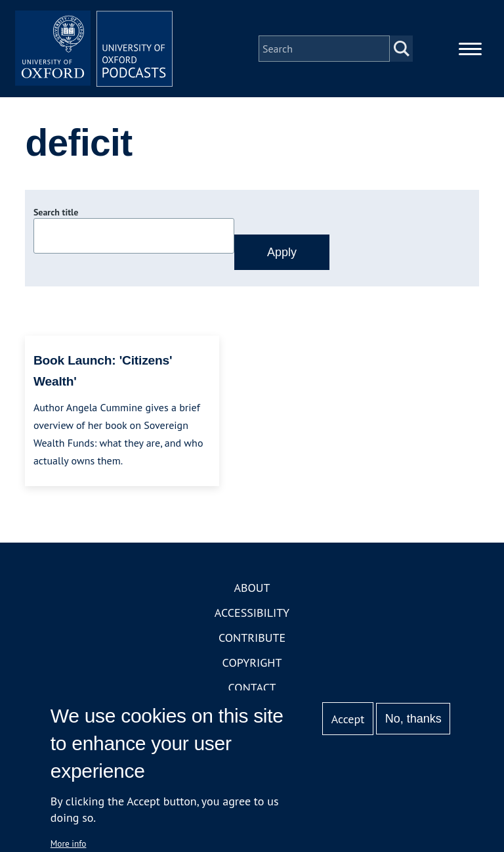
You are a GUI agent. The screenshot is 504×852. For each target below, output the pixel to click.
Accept (348, 719)
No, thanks (413, 719)
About (252, 588)
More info (69, 843)
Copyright (252, 662)
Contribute (252, 638)
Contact (252, 687)
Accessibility (252, 613)
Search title (56, 212)
